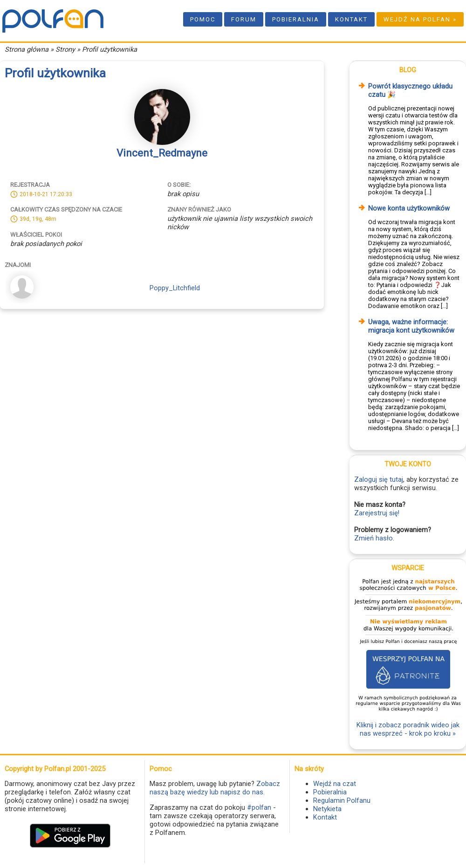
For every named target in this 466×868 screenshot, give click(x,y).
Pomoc (203, 19)
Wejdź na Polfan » (420, 19)
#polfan (259, 807)
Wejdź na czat (335, 784)
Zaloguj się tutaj (379, 479)
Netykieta (327, 809)
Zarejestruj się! (377, 513)
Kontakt (351, 19)
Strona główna (27, 49)
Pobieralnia (296, 19)
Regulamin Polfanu (342, 800)
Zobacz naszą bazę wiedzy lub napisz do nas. (215, 788)
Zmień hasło (373, 538)
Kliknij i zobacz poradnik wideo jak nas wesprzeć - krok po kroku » (408, 729)
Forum (244, 19)
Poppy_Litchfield (175, 288)
